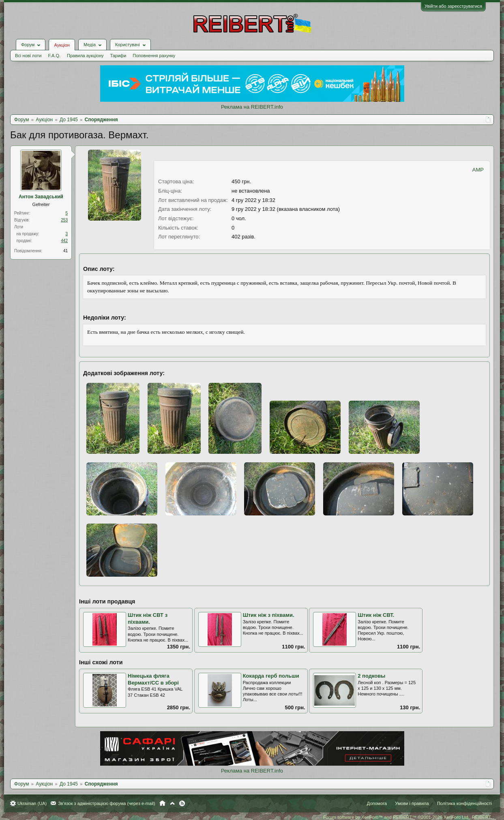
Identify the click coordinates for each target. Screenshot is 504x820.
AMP (478, 170)
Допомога (377, 803)
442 (64, 241)
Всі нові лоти (28, 56)
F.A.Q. (54, 56)
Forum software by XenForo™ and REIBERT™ (407, 817)
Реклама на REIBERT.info (252, 107)
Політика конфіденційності (464, 803)
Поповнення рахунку (154, 56)
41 (65, 251)
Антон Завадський (41, 197)
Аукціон (62, 45)
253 (64, 220)
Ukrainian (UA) (32, 803)
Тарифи (118, 56)
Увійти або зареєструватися (453, 6)
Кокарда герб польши (271, 676)
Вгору (172, 803)
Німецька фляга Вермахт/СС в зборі (153, 679)
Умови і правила (412, 803)
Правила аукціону (85, 56)
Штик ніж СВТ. (376, 615)
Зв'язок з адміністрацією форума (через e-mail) (107, 803)
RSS (182, 803)
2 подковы (371, 676)
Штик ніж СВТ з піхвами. (148, 618)
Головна (162, 803)
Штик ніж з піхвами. (269, 615)
